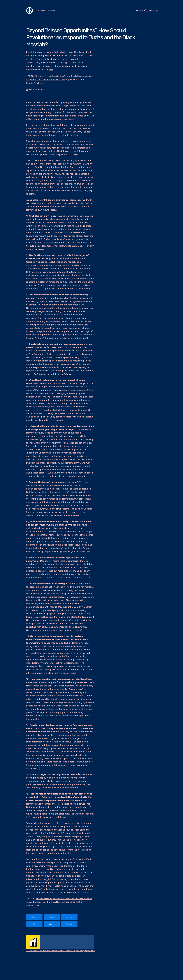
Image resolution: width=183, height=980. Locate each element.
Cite (34, 924)
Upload (52, 924)
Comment (69, 917)
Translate (69, 924)
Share (52, 917)
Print (34, 917)
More (51, 70)
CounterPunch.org (55, 83)
